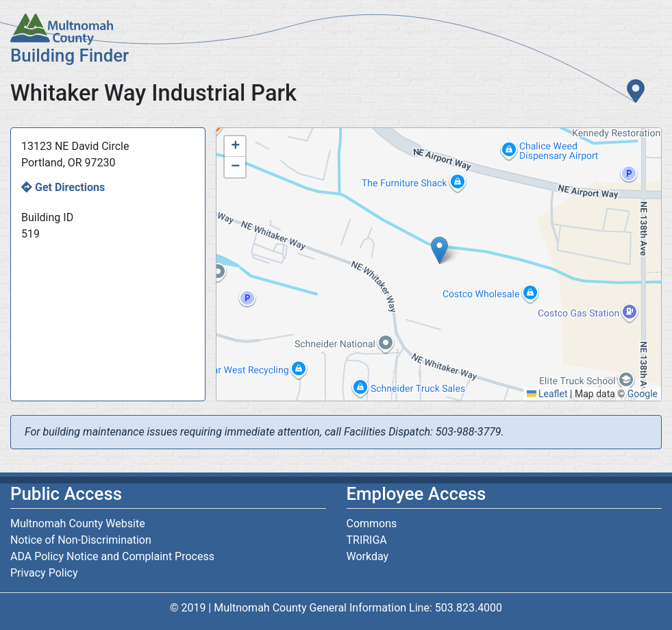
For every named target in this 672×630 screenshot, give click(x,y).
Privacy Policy (44, 573)
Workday (368, 556)
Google (643, 394)
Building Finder (70, 55)
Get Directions (70, 187)
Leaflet (547, 394)
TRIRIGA (367, 540)
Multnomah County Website (78, 524)
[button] (439, 250)
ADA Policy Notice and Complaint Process (112, 556)
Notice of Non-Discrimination (81, 540)
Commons (372, 524)
